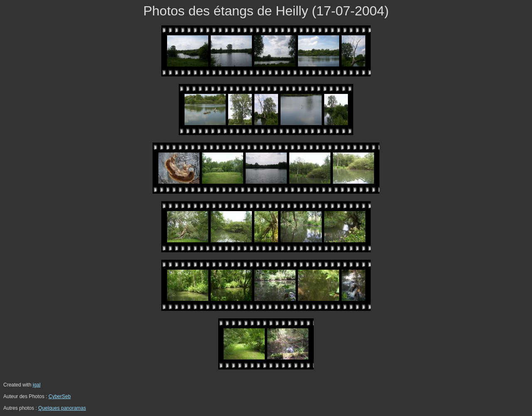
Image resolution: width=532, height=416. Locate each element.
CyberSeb (60, 396)
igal (37, 385)
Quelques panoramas (62, 408)
